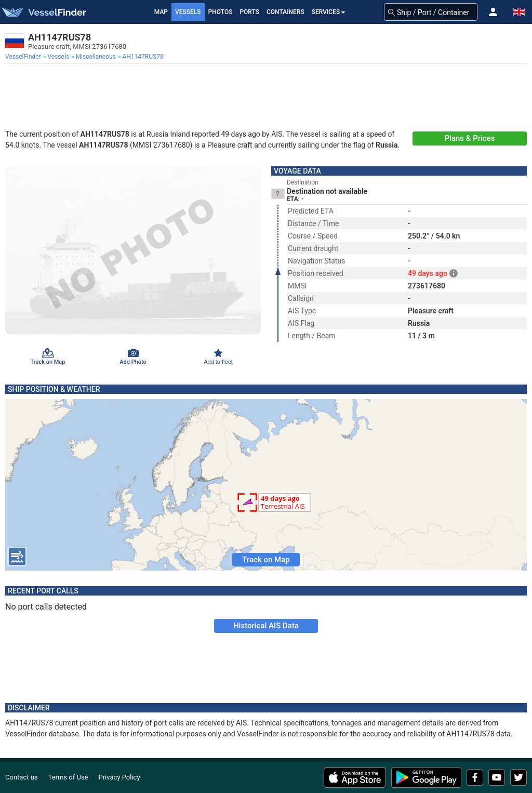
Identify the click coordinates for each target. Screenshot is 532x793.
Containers (285, 12)
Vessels (188, 12)
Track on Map (266, 560)
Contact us (22, 777)
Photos (221, 12)
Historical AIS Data (266, 626)
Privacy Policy (119, 777)
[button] (493, 12)
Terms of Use (68, 777)
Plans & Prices (470, 138)
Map (161, 12)
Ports (249, 12)
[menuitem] (24, 57)
